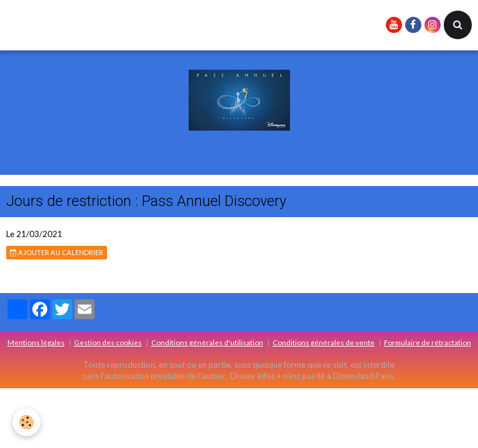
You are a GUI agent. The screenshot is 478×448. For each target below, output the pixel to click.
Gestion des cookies (108, 342)
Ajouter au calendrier (57, 252)
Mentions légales (36, 342)
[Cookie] (26, 422)
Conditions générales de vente (324, 342)
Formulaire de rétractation (428, 342)
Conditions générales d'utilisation (207, 342)
